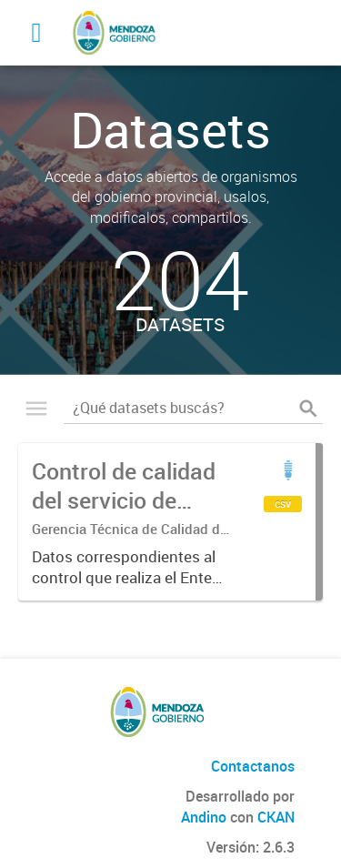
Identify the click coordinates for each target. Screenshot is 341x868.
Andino (204, 817)
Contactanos (253, 766)
